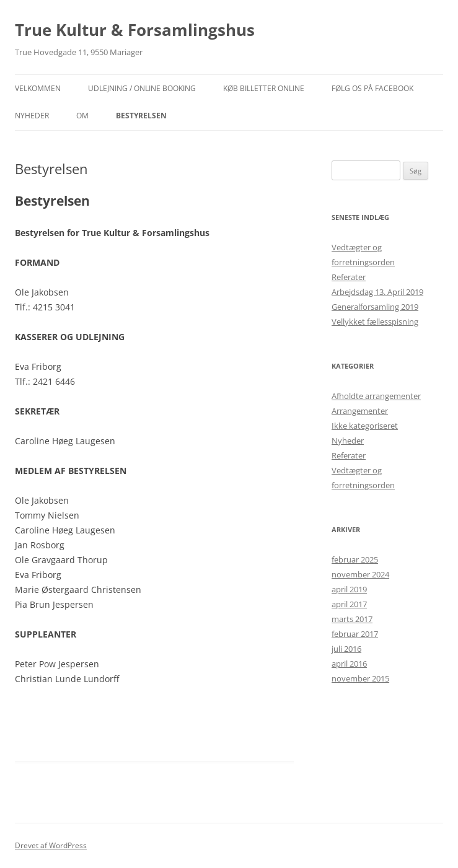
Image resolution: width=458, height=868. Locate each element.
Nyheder (348, 441)
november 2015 (360, 678)
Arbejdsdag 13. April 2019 (377, 292)
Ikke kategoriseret (365, 426)
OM (82, 116)
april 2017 (349, 604)
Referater (349, 277)
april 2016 (349, 664)
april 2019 (349, 589)
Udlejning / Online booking (142, 88)
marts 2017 (352, 619)
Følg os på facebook (372, 88)
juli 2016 (346, 649)
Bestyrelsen (141, 116)
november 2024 (360, 574)
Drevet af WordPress (51, 845)
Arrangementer (360, 411)
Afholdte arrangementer (376, 396)
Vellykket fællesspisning (375, 322)
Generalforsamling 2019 (375, 307)
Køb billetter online (264, 88)
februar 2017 (355, 634)
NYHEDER (32, 116)
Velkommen (38, 88)
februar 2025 (355, 559)
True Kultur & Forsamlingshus (135, 30)
